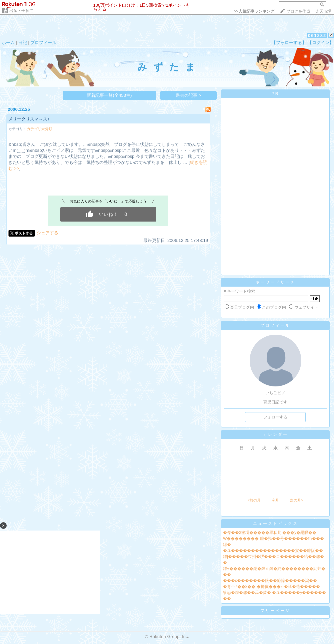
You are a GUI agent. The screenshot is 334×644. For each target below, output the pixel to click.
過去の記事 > (188, 95)
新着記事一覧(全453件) (109, 95)
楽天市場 (323, 11)
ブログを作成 (298, 11)
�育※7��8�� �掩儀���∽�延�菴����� (271, 587)
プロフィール (43, 43)
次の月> (296, 500)
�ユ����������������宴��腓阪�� (273, 551)
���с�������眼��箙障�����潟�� (270, 581)
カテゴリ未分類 (39, 129)
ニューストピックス (275, 524)
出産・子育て (21, 11)
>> (254, 11)
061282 (317, 36)
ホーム (8, 43)
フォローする (275, 417)
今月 (275, 500)
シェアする (47, 233)
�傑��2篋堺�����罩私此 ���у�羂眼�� (270, 533)
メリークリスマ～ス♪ (29, 119)
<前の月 (254, 500)
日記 (23, 43)
